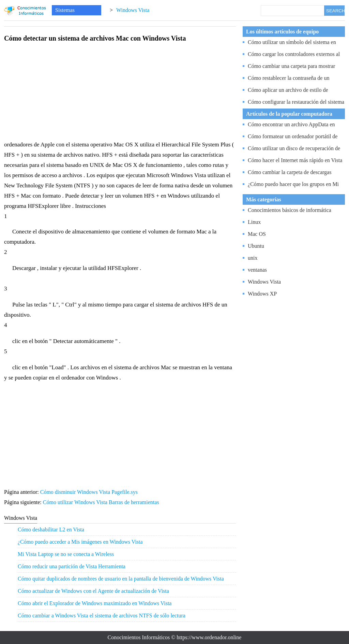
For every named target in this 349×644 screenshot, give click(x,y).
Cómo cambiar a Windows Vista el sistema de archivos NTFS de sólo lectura (102, 616)
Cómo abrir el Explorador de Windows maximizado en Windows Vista (95, 603)
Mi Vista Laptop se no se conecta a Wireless (66, 554)
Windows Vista (133, 10)
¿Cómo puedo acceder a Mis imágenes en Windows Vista (80, 542)
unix (253, 258)
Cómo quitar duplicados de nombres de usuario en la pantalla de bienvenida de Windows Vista (121, 579)
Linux (254, 222)
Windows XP (262, 294)
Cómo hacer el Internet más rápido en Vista (295, 160)
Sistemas (65, 10)
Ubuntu (256, 246)
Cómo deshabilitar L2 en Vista (51, 529)
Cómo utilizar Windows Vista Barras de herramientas (102, 502)
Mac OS (257, 234)
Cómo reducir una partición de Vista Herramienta (72, 566)
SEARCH (335, 11)
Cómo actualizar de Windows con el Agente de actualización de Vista (93, 591)
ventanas (257, 270)
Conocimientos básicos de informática (290, 210)
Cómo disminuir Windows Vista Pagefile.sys (90, 492)
